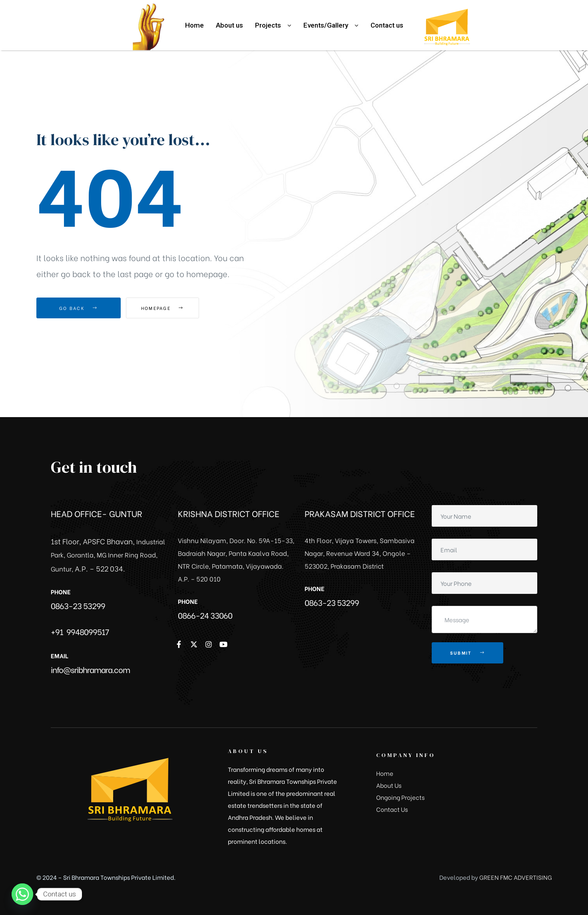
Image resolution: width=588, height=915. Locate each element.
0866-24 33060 (205, 615)
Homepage (170, 308)
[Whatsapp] (22, 894)
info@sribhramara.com (90, 669)
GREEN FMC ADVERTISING (516, 877)
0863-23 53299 (78, 605)
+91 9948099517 (80, 631)
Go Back (79, 308)
